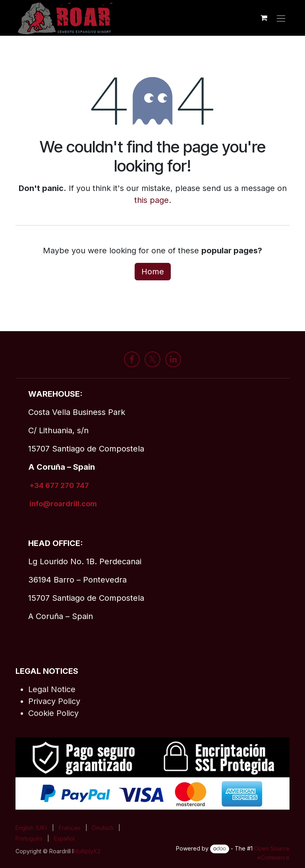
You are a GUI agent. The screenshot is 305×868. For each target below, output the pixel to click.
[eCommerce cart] (264, 18)
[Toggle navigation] (281, 18)
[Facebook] (132, 359)
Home (153, 272)
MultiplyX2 (87, 851)
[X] (152, 359)
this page (152, 200)
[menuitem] (31, 828)
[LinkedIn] (173, 359)
